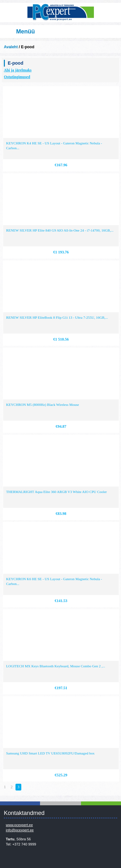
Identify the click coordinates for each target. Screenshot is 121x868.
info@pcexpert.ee (20, 830)
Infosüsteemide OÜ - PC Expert (60, 13)
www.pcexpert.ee (19, 825)
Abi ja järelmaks (18, 70)
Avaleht (11, 47)
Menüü (25, 32)
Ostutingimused (17, 77)
